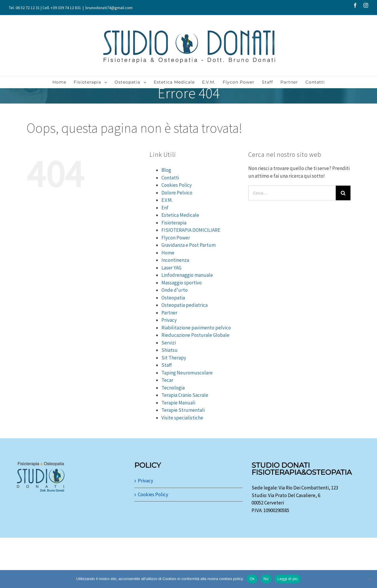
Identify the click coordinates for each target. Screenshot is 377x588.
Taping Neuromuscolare (187, 373)
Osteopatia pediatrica (185, 305)
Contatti (170, 178)
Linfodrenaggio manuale (187, 275)
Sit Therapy (174, 358)
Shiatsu (170, 350)
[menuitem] (63, 82)
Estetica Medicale (180, 215)
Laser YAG (171, 268)
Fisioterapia (174, 223)
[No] (370, 579)
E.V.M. (167, 200)
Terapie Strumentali (183, 410)
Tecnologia (173, 388)
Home (168, 253)
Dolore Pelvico (177, 193)
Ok (252, 579)
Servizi (169, 343)
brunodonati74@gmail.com (109, 8)
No (266, 579)
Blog (166, 170)
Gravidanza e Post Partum (188, 245)
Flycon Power (176, 238)
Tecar (167, 380)
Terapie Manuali (178, 403)
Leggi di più (288, 579)
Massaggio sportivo (182, 283)
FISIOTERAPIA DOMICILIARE (191, 230)
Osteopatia (173, 298)
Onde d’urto (175, 290)
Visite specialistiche (182, 418)
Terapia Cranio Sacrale (185, 395)
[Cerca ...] (292, 193)
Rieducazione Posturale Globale (195, 335)
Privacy (169, 320)
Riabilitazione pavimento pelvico (196, 328)
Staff (167, 365)
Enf (165, 208)
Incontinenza (175, 260)
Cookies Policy (177, 185)
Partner (169, 313)
